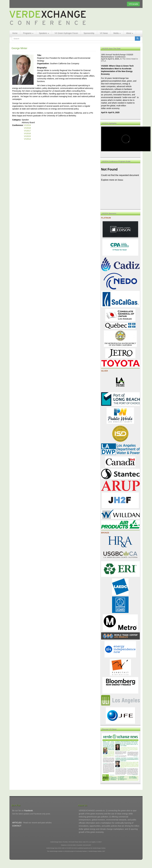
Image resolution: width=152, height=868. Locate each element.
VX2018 (27, 128)
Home (15, 33)
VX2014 (27, 139)
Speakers (44, 33)
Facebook (28, 811)
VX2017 (27, 131)
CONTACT (17, 826)
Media (117, 33)
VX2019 (27, 125)
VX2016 (27, 133)
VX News (104, 33)
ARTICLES (17, 823)
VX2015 (27, 136)
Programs (28, 33)
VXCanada (133, 4)
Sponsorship (89, 33)
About (130, 33)
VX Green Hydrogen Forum (66, 33)
